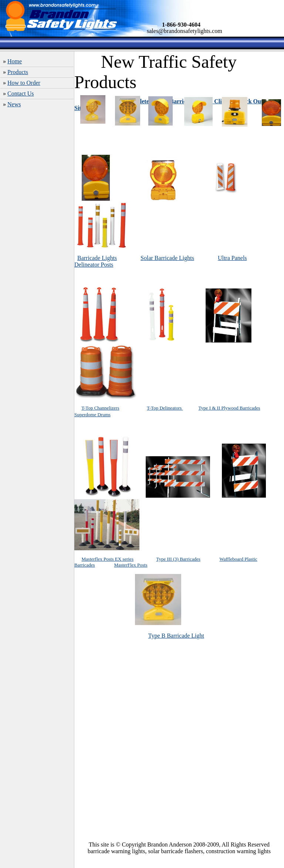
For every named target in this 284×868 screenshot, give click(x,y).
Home (15, 61)
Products (18, 72)
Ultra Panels (232, 258)
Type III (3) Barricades (178, 559)
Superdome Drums (92, 415)
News (14, 104)
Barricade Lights (97, 258)
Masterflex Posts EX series (108, 559)
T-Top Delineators (165, 408)
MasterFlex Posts (131, 565)
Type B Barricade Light (176, 636)
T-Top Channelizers (100, 408)
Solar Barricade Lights (167, 258)
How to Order (24, 83)
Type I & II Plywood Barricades (229, 408)
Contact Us (21, 94)
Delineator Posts (94, 265)
